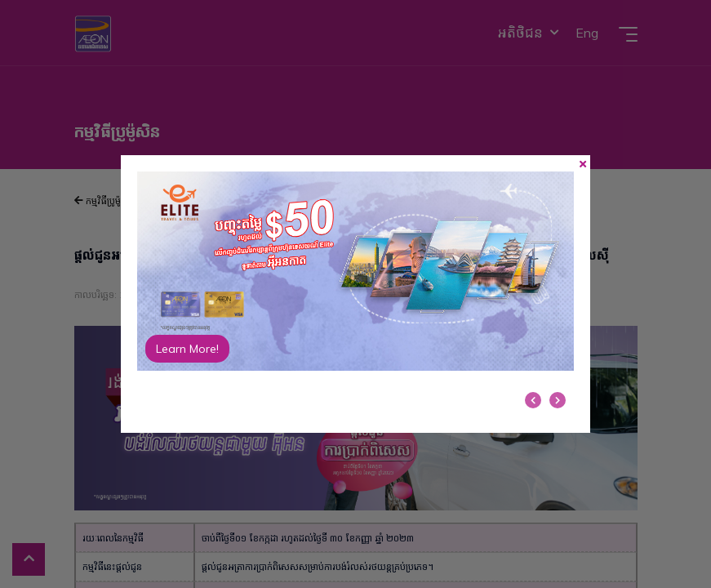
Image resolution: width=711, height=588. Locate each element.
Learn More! (187, 349)
